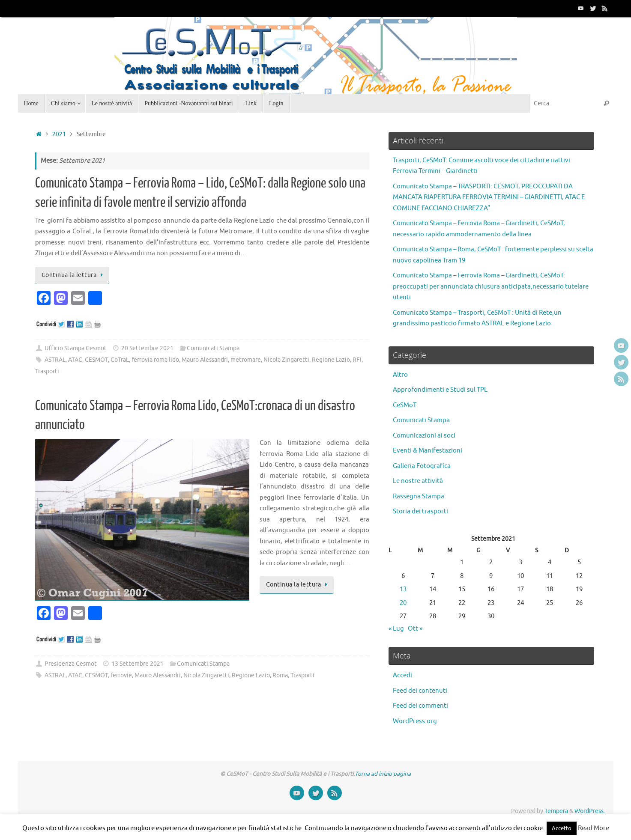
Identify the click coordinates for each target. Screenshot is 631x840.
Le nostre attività (418, 481)
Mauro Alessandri (205, 360)
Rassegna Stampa (419, 496)
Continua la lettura (74, 275)
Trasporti (47, 371)
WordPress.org (415, 721)
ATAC (75, 360)
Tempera (556, 811)
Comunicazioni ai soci (424, 436)
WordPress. (590, 811)
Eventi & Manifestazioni (428, 451)
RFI (357, 360)
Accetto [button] (562, 828)
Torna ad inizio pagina (383, 774)
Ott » (415, 629)
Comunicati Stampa (213, 348)
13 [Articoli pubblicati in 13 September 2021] (403, 589)
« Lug (396, 629)
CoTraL (120, 360)
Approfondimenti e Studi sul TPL (440, 390)
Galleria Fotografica (422, 466)
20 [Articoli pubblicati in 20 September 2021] (403, 603)
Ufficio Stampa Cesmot (76, 348)
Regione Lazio (331, 360)
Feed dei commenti (420, 706)
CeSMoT (405, 405)
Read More (594, 828)
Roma (280, 675)
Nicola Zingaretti (286, 360)
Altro (400, 375)
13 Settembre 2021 (138, 664)
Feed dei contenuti (420, 691)
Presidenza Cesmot (71, 664)
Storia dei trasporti (420, 511)
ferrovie (121, 675)
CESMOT (96, 360)
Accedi (402, 675)
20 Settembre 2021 (147, 348)
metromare (246, 360)
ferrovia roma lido (155, 360)
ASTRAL (55, 360)
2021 (59, 134)
